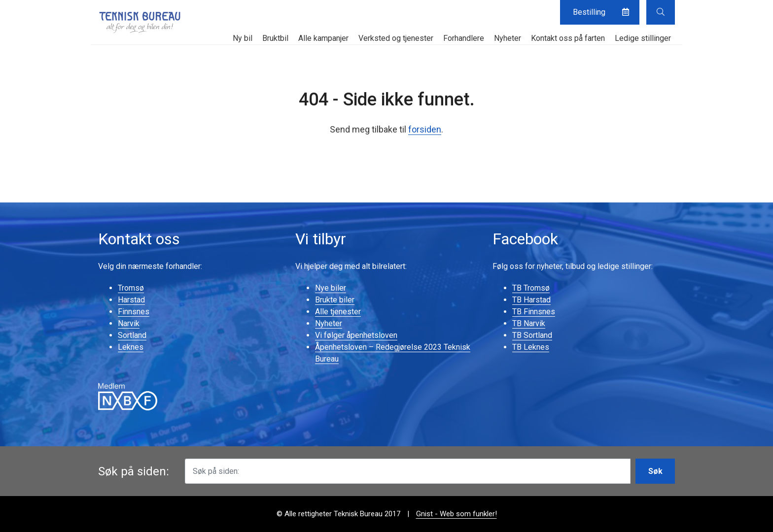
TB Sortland (532, 335)
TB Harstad (531, 300)
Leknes (131, 347)
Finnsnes (134, 312)
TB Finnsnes (534, 312)
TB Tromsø (531, 288)
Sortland (132, 335)
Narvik (129, 323)
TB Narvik (529, 323)
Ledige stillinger (643, 38)
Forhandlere (464, 38)
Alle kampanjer (323, 38)
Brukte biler (335, 300)
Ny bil (243, 38)
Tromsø (131, 288)
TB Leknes (531, 347)
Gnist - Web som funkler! (457, 514)
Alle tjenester (338, 312)
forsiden (425, 129)
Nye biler (331, 288)
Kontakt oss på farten (568, 38)
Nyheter (508, 38)
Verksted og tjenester (396, 38)
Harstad (131, 300)
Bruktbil (275, 38)
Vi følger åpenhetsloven (356, 335)
